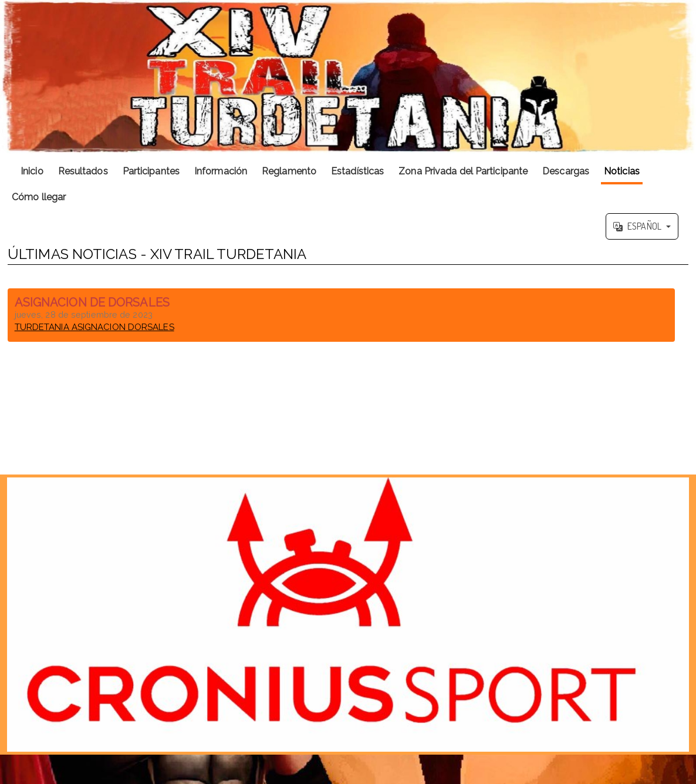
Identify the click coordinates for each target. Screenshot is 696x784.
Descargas (566, 171)
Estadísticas (357, 171)
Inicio (32, 171)
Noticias (622, 171)
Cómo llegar (39, 197)
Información (221, 171)
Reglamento (289, 171)
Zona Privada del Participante (463, 171)
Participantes (151, 171)
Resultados (83, 171)
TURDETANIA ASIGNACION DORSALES (94, 327)
